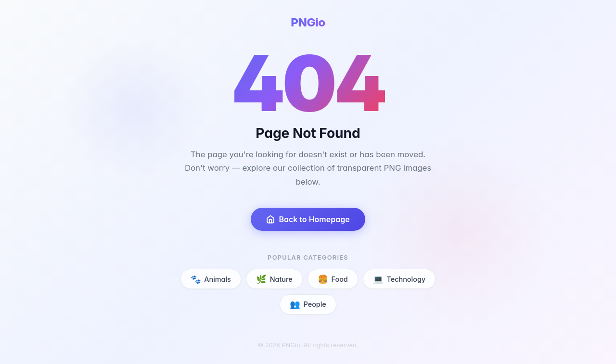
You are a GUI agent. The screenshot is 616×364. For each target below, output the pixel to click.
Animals (211, 279)
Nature (274, 279)
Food (333, 279)
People (308, 304)
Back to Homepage (308, 219)
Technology (399, 279)
